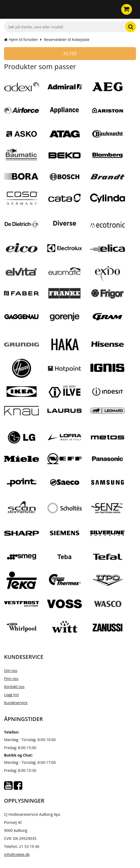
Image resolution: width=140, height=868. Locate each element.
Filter (70, 54)
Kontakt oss (14, 687)
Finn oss (11, 679)
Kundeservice (16, 703)
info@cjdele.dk (17, 854)
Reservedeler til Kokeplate (67, 40)
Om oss (11, 670)
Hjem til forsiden (21, 40)
